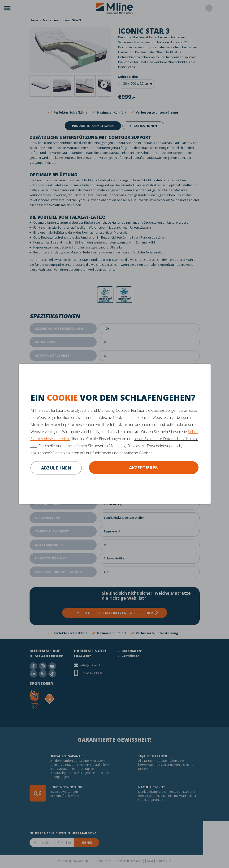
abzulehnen (56, 468)
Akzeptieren (144, 468)
